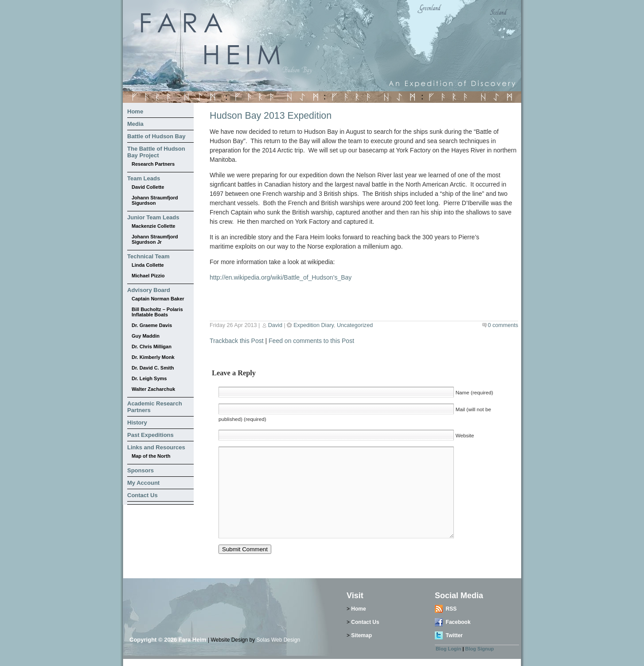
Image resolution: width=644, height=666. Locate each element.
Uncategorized (355, 325)
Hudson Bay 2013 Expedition (271, 116)
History (137, 423)
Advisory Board (149, 290)
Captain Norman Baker (158, 299)
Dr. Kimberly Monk (153, 357)
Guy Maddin (146, 336)
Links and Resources (156, 447)
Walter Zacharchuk (153, 389)
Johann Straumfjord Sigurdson (155, 200)
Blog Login (448, 649)
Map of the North (151, 456)
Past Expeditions (150, 435)
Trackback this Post (237, 341)
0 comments (503, 325)
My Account (143, 483)
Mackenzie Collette (153, 226)
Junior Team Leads (153, 217)
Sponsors (141, 470)
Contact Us (142, 495)
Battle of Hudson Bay (156, 136)
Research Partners (153, 164)
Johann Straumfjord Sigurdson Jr (155, 239)
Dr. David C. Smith (153, 368)
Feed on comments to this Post (311, 341)
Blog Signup (480, 649)
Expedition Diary (314, 325)
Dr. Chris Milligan (152, 347)
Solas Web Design (279, 640)
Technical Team (148, 256)
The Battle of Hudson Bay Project (156, 152)
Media (135, 124)
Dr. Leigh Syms (149, 378)
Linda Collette (148, 265)
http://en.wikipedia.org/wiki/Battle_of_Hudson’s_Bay (281, 277)
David (275, 325)
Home (135, 111)
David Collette (148, 187)
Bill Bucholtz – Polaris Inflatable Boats (157, 312)
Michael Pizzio (148, 276)
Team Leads (144, 178)
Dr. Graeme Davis (152, 325)
